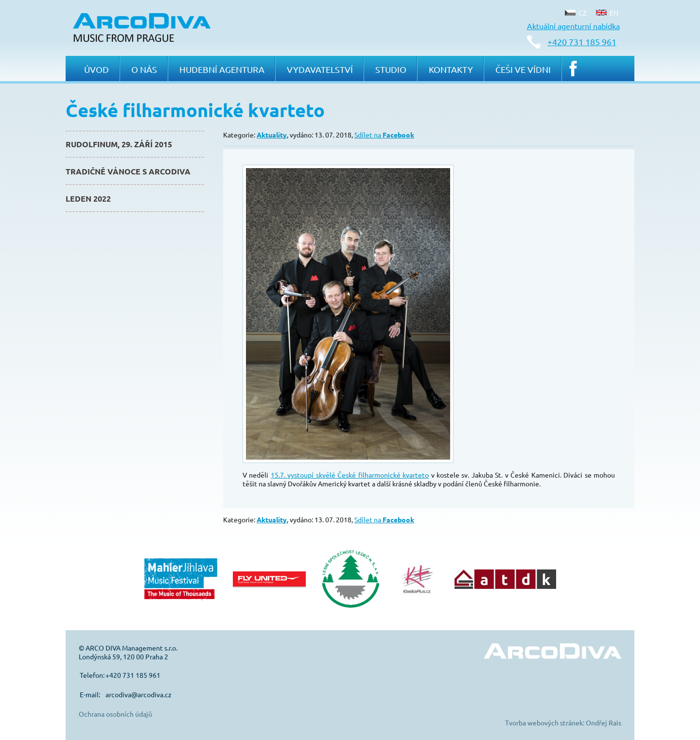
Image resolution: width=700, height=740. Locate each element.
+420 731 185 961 (582, 42)
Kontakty (451, 69)
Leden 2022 (88, 198)
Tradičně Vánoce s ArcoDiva (128, 171)
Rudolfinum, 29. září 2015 (119, 144)
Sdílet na (384, 135)
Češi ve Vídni (523, 69)
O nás (144, 69)
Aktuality (272, 135)
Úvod (96, 69)
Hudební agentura (222, 69)
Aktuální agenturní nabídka (573, 26)
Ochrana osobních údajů (115, 714)
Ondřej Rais (604, 723)
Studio (391, 69)
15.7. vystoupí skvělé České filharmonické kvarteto (350, 475)
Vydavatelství (320, 69)
